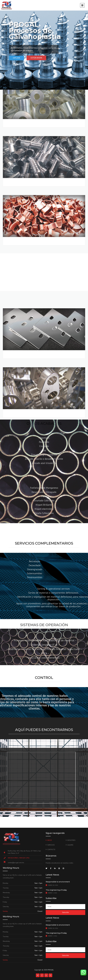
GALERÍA (70, 845)
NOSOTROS (71, 840)
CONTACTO (51, 849)
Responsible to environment (58, 882)
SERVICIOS (51, 845)
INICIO (50, 840)
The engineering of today (56, 890)
